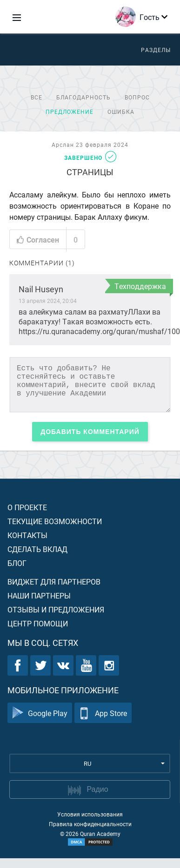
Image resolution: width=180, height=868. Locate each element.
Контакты (27, 535)
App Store (103, 713)
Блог (17, 563)
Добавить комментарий (90, 432)
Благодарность (83, 97)
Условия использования (90, 814)
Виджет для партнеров (54, 582)
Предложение (70, 112)
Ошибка (121, 112)
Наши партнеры (39, 595)
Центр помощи (38, 623)
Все (37, 97)
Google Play (40, 713)
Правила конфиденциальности (90, 824)
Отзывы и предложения (56, 609)
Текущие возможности (55, 521)
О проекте (27, 507)
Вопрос (137, 97)
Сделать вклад (37, 549)
